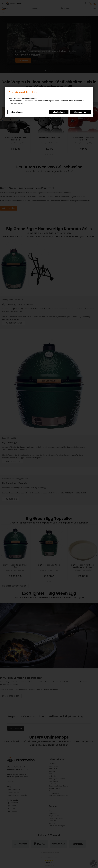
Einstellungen (17, 112)
